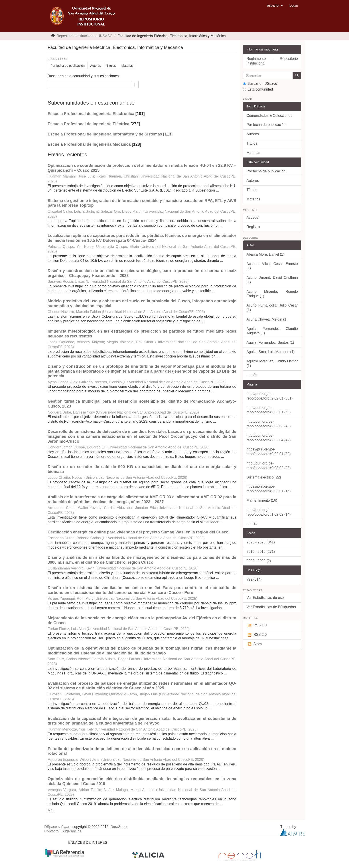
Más (51, 811)
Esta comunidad (258, 89)
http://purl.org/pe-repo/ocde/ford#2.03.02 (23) (269, 466)
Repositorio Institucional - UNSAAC (84, 36)
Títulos (111, 66)
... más (252, 375)
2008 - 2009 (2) (259, 561)
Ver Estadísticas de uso (265, 598)
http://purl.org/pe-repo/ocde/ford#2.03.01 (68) (269, 410)
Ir (135, 85)
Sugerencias (71, 831)
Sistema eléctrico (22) (264, 477)
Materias (128, 66)
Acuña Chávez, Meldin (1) (267, 319)
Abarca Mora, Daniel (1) (266, 254)
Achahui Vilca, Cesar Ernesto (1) (272, 266)
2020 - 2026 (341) (261, 542)
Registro (253, 227)
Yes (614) (254, 579)
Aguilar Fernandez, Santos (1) (270, 342)
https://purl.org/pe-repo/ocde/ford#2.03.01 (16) (269, 489)
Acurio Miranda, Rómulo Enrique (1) (272, 294)
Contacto (51, 831)
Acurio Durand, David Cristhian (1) (272, 280)
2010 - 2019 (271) (261, 552)
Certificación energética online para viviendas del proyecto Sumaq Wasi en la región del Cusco (138, 532)
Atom (254, 644)
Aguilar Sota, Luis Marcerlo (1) (271, 352)
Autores (95, 66)
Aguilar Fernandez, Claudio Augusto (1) (272, 331)
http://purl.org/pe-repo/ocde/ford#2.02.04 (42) (269, 438)
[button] (275, 6)
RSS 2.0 (257, 635)
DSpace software (58, 827)
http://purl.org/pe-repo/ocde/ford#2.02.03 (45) (269, 424)
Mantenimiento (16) (262, 500)
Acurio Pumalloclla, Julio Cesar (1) (272, 308)
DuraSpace (119, 827)
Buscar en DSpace (260, 84)
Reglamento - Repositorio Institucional (272, 61)
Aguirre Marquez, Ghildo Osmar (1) (272, 363)
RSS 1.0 (257, 625)
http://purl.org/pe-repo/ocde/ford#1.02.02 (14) (269, 512)
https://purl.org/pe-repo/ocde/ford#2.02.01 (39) (269, 452)
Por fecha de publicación (68, 66)
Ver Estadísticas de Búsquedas (271, 607)
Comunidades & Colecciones (269, 116)
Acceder (253, 217)
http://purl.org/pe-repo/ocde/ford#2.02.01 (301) (270, 396)
